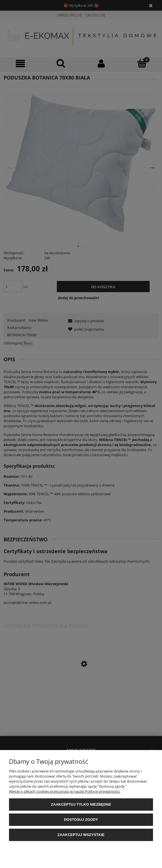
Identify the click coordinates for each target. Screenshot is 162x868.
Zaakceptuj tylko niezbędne (81, 804)
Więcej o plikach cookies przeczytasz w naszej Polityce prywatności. (65, 791)
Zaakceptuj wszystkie (81, 835)
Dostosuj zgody (81, 820)
